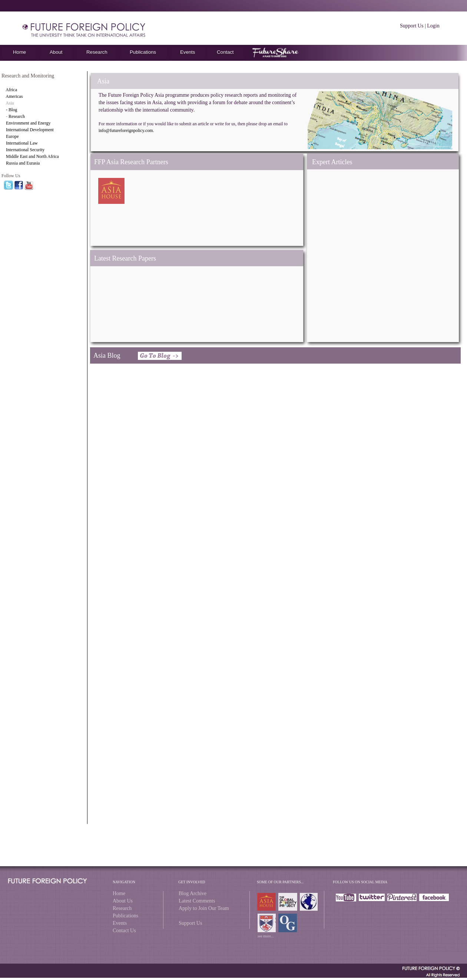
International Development (30, 130)
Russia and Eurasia (23, 163)
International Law (22, 143)
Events (120, 923)
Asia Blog (107, 355)
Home (119, 893)
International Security (25, 150)
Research (17, 116)
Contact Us (124, 931)
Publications (125, 916)
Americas (14, 96)
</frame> (275, 594)
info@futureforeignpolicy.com (126, 130)
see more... (266, 936)
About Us (123, 901)
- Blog (11, 110)
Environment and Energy (28, 123)
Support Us (412, 26)
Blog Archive (193, 893)
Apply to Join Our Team (204, 908)
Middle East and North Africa (32, 156)
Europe (12, 136)
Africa (11, 90)
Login (433, 26)
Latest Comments (197, 901)
